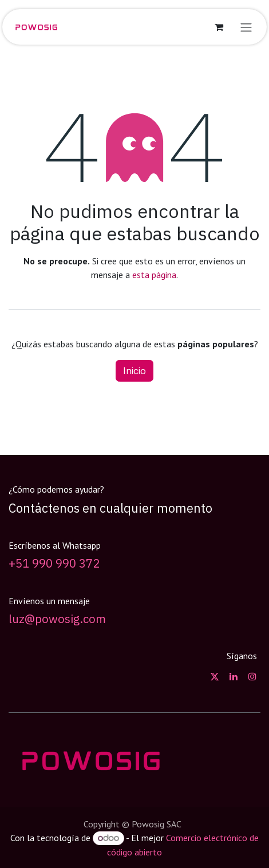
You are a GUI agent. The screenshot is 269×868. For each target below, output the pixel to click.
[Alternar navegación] (246, 27)
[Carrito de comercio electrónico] (219, 27)
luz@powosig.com (57, 619)
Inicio (134, 371)
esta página (154, 275)
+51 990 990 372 (54, 563)
